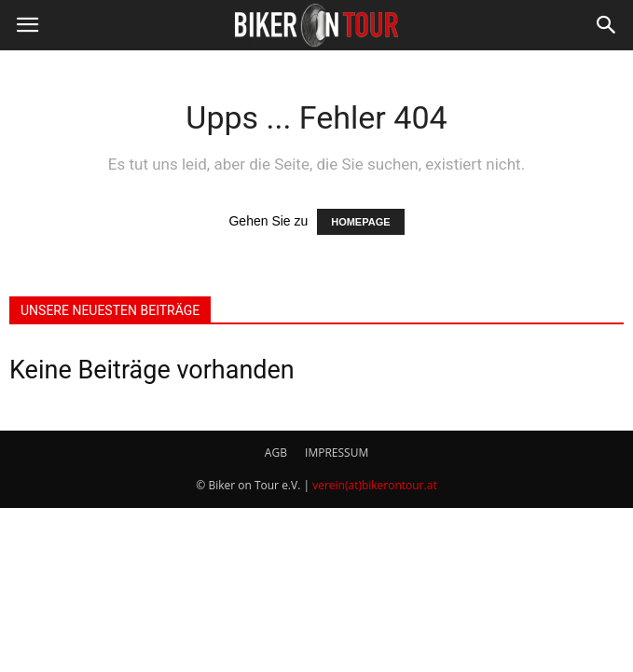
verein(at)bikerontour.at (375, 485)
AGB (276, 453)
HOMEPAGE (360, 222)
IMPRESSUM (337, 453)
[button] (607, 25)
